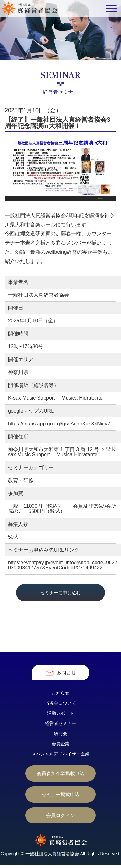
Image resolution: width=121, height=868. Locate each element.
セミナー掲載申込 (60, 794)
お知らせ (60, 693)
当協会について (60, 703)
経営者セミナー (60, 723)
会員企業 (60, 744)
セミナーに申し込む (60, 593)
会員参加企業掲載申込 (60, 773)
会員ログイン (60, 815)
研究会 (60, 734)
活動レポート (60, 713)
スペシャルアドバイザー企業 (60, 754)
